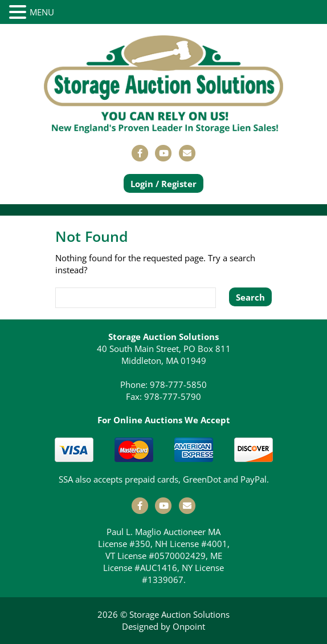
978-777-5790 (173, 396)
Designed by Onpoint (163, 626)
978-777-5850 (178, 384)
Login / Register (163, 184)
